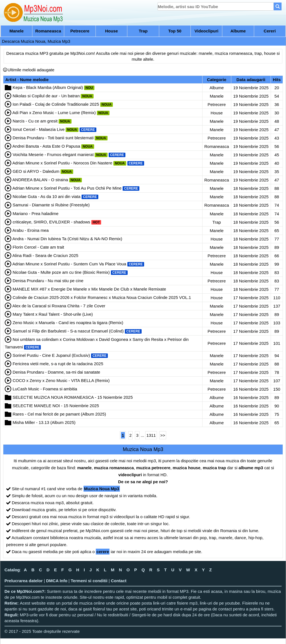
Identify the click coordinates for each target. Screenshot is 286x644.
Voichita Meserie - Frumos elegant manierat (53, 154)
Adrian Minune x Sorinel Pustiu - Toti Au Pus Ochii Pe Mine (67, 188)
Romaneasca (48, 31)
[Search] (278, 6)
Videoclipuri (206, 31)
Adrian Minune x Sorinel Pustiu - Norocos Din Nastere (62, 163)
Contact (119, 581)
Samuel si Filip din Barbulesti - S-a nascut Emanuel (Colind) (68, 331)
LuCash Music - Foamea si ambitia (45, 389)
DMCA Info (57, 581)
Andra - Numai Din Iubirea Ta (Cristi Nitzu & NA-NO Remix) (67, 239)
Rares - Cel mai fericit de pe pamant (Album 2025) (59, 414)
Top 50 (175, 31)
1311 (151, 435)
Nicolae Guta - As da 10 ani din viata (47, 196)
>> (163, 435)
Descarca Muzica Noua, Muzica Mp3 (36, 41)
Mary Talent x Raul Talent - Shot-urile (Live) (53, 314)
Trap (143, 31)
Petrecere (80, 31)
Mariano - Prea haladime (35, 214)
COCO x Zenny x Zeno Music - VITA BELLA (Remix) (61, 380)
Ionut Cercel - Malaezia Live (39, 129)
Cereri (270, 31)
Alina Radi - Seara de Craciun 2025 (45, 255)
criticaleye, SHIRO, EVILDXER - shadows (51, 222)
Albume (238, 31)
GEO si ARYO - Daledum (36, 171)
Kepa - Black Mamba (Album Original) (48, 87)
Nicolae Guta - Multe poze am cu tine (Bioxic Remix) (61, 272)
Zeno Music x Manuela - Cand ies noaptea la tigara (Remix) (68, 323)
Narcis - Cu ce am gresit (35, 121)
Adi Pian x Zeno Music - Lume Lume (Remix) (54, 113)
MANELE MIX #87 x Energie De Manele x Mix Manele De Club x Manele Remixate (89, 289)
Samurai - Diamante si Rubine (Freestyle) (51, 205)
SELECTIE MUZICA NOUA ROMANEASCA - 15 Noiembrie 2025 (73, 397)
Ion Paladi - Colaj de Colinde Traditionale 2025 (56, 104)
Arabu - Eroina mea (30, 230)
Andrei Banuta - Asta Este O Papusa (46, 146)
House (111, 31)
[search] (216, 6)
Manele (17, 31)
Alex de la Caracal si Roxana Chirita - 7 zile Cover (59, 306)
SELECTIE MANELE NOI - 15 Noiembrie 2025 (56, 406)
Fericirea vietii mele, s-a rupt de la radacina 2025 (58, 364)
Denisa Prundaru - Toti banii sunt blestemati (53, 138)
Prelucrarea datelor (24, 581)
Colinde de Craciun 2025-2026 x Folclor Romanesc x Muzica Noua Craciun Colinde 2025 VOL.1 (102, 297)
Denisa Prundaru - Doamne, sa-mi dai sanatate (56, 372)
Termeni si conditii (89, 581)
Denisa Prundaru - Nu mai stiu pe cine (48, 281)
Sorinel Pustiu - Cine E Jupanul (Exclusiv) (51, 355)
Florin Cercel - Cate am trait (38, 247)
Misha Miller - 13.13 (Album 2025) (44, 422)
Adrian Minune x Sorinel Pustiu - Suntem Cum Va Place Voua (69, 264)
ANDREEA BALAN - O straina (40, 180)
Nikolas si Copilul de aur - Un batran (46, 96)
